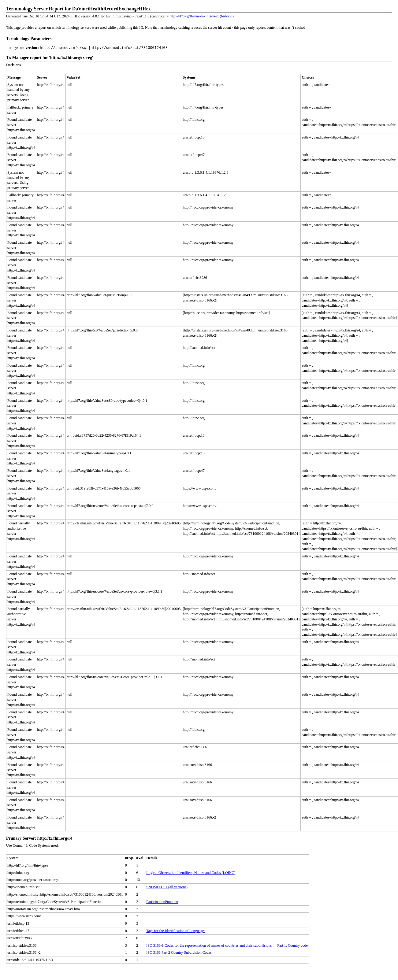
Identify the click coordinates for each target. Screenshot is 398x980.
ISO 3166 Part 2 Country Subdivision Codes (179, 952)
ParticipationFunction (162, 901)
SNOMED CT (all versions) (167, 887)
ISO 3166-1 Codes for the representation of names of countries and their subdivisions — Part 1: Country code (227, 945)
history (226, 16)
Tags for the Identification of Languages (176, 930)
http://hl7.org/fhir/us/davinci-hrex (194, 16)
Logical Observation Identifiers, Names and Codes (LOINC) (191, 872)
